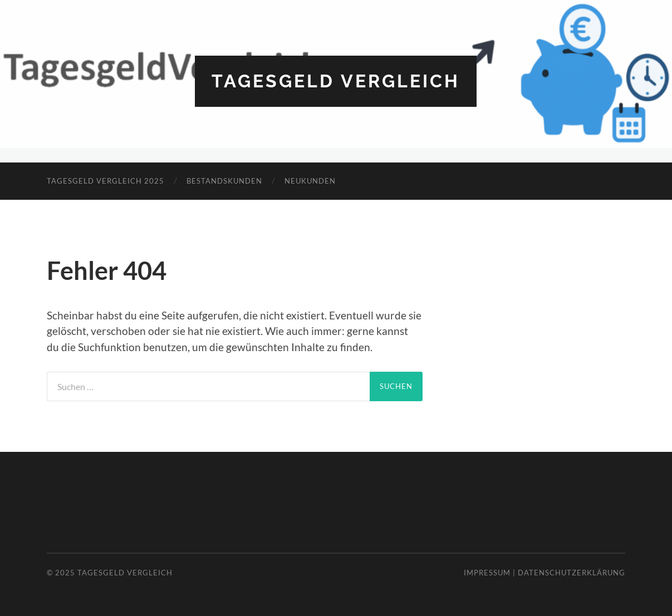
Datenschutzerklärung (572, 573)
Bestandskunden (224, 181)
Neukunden (310, 181)
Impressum (487, 573)
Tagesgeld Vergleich (336, 81)
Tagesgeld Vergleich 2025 (106, 181)
